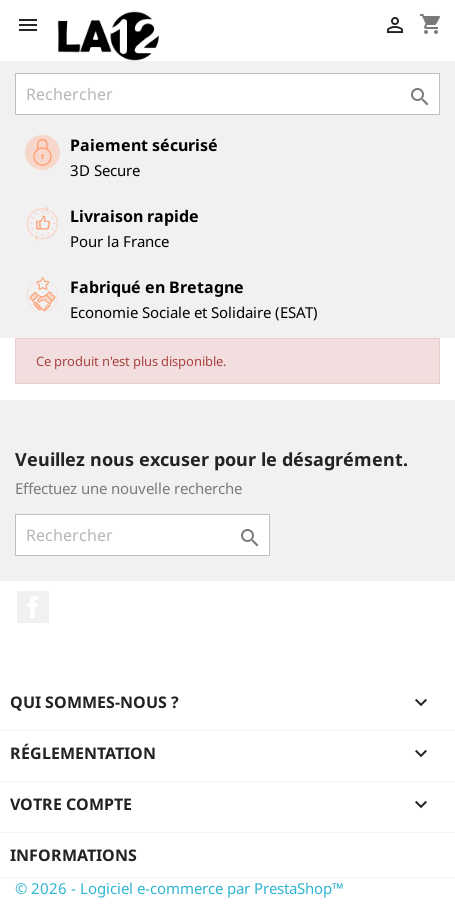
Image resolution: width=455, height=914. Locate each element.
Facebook (33, 607)
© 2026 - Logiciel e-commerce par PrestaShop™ (179, 888)
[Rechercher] (227, 94)
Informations (73, 855)
